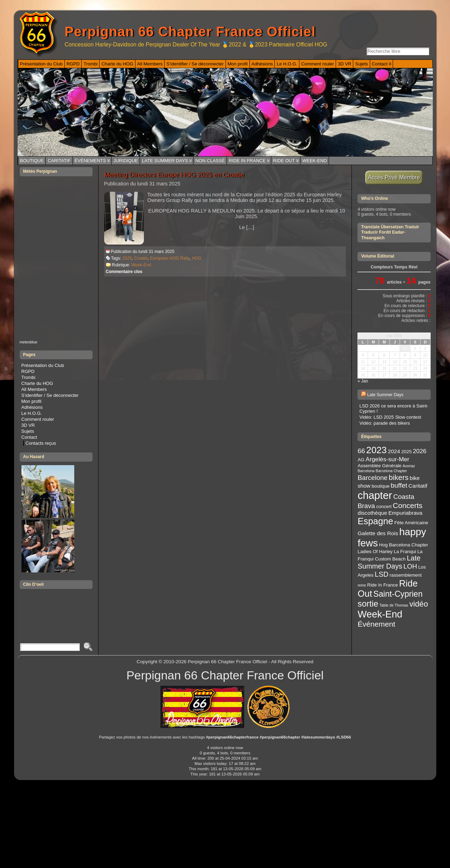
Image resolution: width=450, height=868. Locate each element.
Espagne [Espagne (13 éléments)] (375, 521)
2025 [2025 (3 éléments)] (406, 452)
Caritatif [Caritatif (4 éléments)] (418, 486)
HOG (197, 258)
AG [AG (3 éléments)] (361, 460)
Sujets (28, 431)
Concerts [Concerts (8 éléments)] (407, 505)
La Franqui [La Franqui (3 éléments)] (405, 552)
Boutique (32, 161)
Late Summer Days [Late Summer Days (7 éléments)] (389, 562)
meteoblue (29, 342)
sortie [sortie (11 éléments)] (368, 604)
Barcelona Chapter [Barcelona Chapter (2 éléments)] (391, 471)
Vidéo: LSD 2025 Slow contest (390, 417)
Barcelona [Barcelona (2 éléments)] (366, 471)
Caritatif (59, 161)
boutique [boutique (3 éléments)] (381, 486)
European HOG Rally (170, 258)
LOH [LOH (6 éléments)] (410, 566)
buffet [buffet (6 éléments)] (399, 485)
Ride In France (247, 161)
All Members (34, 389)
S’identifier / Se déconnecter (50, 395)
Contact (29, 437)
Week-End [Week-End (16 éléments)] (380, 614)
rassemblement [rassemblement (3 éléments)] (405, 575)
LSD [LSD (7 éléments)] (382, 574)
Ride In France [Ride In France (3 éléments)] (383, 585)
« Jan (363, 381)
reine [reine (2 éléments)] (362, 585)
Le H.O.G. (32, 413)
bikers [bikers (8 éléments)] (399, 477)
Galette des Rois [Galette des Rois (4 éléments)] (378, 533)
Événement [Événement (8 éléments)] (376, 624)
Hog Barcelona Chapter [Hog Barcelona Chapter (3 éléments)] (403, 545)
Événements (90, 161)
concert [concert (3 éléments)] (384, 506)
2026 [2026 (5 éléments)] (420, 451)
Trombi (28, 377)
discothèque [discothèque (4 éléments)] (372, 513)
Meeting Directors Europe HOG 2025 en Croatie (174, 175)
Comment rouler (38, 419)
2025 (127, 258)
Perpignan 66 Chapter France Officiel (190, 31)
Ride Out (284, 161)
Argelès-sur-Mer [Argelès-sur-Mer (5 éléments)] (387, 459)
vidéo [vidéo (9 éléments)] (419, 604)
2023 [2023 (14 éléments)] (376, 450)
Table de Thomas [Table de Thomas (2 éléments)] (394, 605)
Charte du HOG (37, 383)
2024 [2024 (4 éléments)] (394, 451)
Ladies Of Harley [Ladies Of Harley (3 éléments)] (375, 552)
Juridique (126, 161)
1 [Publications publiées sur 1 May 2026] (405, 348)
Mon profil (31, 401)
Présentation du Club (43, 365)
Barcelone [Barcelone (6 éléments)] (372, 478)
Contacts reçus (41, 443)
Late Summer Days (165, 161)
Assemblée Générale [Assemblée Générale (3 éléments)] (379, 466)
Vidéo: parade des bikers (385, 423)
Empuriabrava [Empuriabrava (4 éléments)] (405, 513)
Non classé (210, 161)
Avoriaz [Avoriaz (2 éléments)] (409, 466)
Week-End (315, 161)
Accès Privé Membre (394, 178)
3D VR (28, 425)
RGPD (28, 371)
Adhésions (32, 407)
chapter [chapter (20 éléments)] (375, 495)
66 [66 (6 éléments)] (361, 451)
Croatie (141, 258)
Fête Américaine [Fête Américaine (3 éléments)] (411, 523)
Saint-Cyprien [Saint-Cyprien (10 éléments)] (398, 594)
